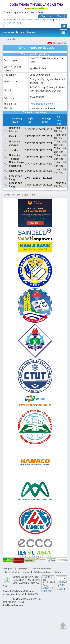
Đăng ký (61, 16)
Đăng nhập (46, 16)
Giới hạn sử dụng (42, 572)
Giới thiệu (22, 569)
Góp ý (58, 572)
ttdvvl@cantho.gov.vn (41, 104)
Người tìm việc (10, 20)
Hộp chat (47, 591)
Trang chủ (11, 39)
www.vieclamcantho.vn (19, 32)
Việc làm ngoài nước (43, 20)
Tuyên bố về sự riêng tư (17, 572)
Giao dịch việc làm (41, 569)
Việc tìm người (25, 20)
